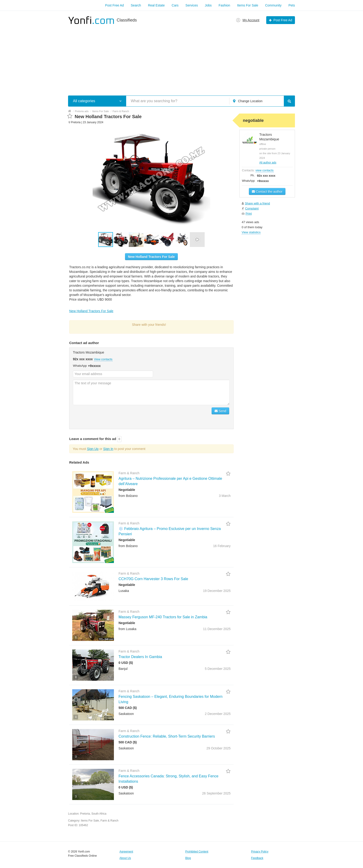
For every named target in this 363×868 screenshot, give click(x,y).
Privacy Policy (260, 852)
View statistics (251, 232)
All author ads (268, 163)
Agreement (126, 852)
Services (192, 5)
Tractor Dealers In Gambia (140, 657)
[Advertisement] (181, 57)
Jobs (208, 5)
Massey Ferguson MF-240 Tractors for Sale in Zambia (163, 617)
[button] (121, 240)
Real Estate (156, 5)
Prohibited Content (197, 852)
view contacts (265, 170)
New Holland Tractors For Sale (151, 257)
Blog (188, 858)
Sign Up (93, 449)
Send (220, 411)
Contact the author (267, 191)
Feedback (257, 858)
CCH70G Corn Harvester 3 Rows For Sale (153, 579)
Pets (292, 5)
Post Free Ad (114, 5)
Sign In (108, 449)
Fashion (224, 5)
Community (273, 5)
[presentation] (108, 416)
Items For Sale (248, 5)
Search (136, 5)
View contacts (103, 359)
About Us (125, 858)
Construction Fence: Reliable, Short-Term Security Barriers (167, 736)
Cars (175, 5)
